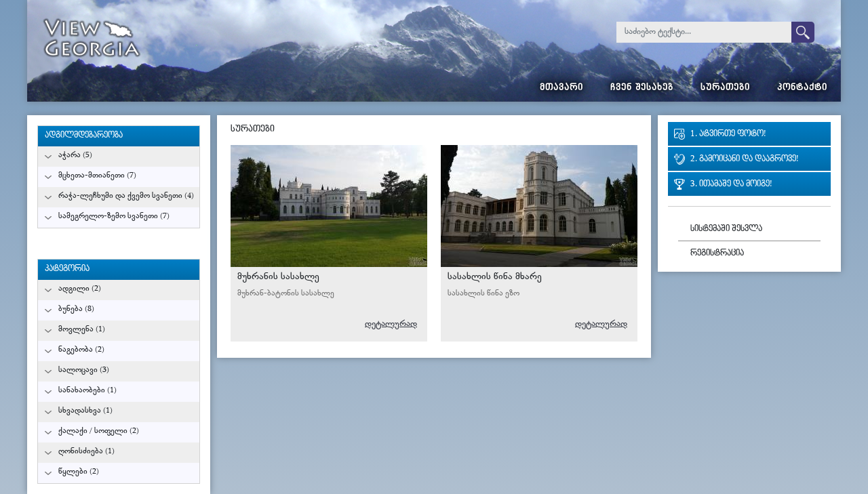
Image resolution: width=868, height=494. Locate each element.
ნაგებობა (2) (81, 350)
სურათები (725, 88)
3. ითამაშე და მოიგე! (731, 185)
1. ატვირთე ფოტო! (728, 135)
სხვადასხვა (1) (85, 411)
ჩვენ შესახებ (642, 88)
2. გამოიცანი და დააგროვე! (744, 160)
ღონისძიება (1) (86, 452)
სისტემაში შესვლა (726, 229)
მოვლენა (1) (82, 330)
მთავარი (561, 88)
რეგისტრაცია (717, 254)
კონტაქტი (802, 88)
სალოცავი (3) (84, 370)
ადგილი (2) (80, 289)
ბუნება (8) (76, 309)
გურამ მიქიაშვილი (389, 244)
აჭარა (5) (75, 156)
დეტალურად (391, 324)
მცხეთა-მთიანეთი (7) (97, 176)
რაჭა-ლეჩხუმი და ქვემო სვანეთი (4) (126, 196)
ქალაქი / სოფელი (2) (99, 431)
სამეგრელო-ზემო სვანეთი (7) (114, 217)
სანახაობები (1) (87, 391)
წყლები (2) (79, 472)
